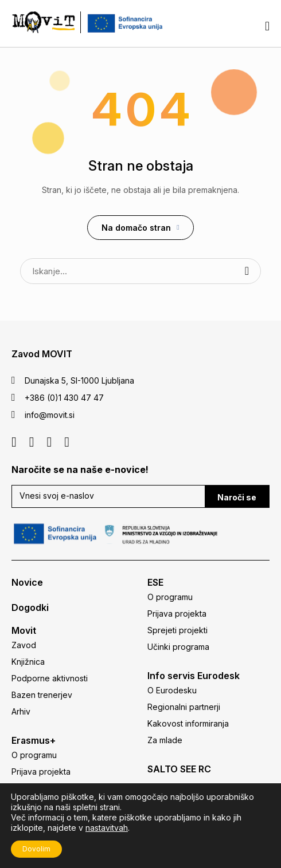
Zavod (24, 645)
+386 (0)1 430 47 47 (64, 398)
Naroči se (237, 497)
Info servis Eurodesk (194, 676)
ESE (155, 582)
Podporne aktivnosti (50, 678)
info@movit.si (50, 415)
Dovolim (36, 849)
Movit (24, 630)
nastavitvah (107, 828)
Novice (27, 582)
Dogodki (30, 607)
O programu (34, 755)
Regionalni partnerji (184, 707)
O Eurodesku (172, 690)
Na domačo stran (136, 228)
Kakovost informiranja (188, 723)
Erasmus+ (34, 740)
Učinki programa (178, 647)
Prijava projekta (41, 772)
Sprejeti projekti (177, 630)
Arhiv (21, 711)
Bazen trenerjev (42, 695)
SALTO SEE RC (179, 769)
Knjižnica (28, 662)
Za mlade (165, 740)
